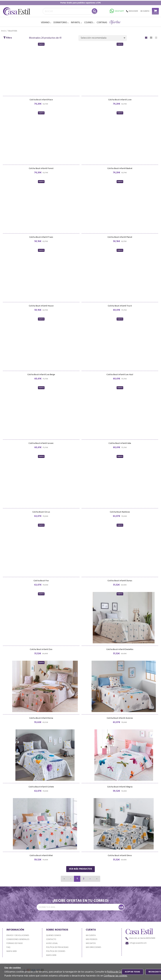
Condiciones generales (18, 939)
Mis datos (91, 943)
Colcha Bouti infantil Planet (120, 238)
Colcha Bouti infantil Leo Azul (120, 375)
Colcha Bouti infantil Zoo (41, 651)
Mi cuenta (91, 935)
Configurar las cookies (115, 976)
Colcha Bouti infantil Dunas (120, 582)
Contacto (51, 939)
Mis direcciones (93, 947)
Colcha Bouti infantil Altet (41, 857)
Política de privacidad (57, 947)
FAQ (8, 947)
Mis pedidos (92, 939)
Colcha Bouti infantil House (41, 306)
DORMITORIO (60, 23)
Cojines (88, 23)
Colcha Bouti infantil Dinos (120, 857)
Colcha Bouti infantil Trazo (41, 238)
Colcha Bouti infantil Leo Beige (41, 375)
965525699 (132, 11)
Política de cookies (56, 951)
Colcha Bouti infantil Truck (120, 306)
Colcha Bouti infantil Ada (120, 444)
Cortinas (102, 23)
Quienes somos (54, 935)
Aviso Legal (52, 943)
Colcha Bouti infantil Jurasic (41, 444)
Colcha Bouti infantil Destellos (120, 651)
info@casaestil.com (136, 943)
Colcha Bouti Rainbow (120, 513)
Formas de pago (15, 943)
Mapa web (11, 951)
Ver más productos (81, 871)
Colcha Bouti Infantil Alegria (120, 788)
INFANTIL (76, 23)
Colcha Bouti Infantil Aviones (120, 720)
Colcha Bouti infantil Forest (41, 169)
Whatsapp (117, 11)
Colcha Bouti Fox (41, 582)
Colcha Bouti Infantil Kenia (41, 720)
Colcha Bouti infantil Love (120, 100)
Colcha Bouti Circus (41, 513)
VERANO (45, 23)
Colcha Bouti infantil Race (41, 100)
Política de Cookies (117, 972)
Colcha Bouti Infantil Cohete (41, 788)
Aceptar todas (133, 972)
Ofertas (115, 22)
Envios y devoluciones (18, 935)
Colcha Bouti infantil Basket (120, 169)
